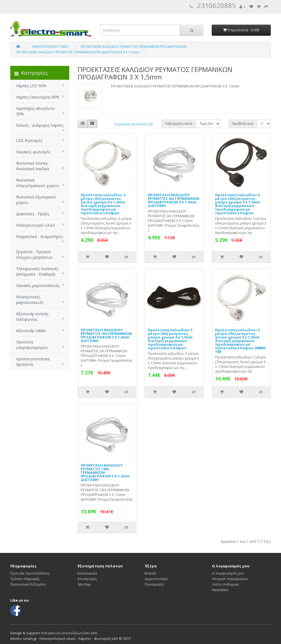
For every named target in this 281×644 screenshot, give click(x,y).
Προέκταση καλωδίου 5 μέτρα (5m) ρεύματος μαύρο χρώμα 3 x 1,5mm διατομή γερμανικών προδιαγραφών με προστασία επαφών (170, 339)
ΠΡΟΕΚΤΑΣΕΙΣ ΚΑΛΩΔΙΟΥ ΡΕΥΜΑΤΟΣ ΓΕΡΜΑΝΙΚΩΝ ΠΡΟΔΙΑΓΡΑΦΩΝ (134, 47)
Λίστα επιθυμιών (225, 584)
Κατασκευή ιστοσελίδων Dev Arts (69, 633)
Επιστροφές (87, 579)
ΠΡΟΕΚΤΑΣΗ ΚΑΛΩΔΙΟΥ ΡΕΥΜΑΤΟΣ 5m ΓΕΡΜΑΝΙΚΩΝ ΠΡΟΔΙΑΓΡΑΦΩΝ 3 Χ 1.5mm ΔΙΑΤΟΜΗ (106, 335)
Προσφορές (154, 584)
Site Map (84, 584)
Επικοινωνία (87, 573)
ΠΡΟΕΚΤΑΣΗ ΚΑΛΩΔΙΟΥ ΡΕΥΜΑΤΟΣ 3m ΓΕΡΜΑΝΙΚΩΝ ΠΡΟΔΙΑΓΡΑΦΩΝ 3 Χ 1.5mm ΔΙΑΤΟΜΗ (173, 200)
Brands (150, 573)
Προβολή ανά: (243, 124)
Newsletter (220, 590)
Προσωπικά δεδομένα (28, 584)
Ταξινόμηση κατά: (179, 124)
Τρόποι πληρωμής (25, 579)
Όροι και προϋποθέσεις (30, 573)
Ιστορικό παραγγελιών (230, 579)
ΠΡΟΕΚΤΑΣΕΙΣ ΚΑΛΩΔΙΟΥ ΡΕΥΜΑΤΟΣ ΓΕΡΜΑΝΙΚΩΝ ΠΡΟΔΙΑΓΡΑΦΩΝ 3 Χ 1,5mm (78, 52)
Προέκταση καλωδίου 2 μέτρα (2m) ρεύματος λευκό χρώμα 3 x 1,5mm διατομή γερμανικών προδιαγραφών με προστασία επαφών (103, 204)
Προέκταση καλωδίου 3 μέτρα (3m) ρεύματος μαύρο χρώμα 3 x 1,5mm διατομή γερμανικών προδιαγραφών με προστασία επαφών (237, 204)
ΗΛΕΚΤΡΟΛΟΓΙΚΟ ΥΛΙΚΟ (50, 47)
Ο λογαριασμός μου (228, 573)
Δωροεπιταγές (156, 579)
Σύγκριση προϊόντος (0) (134, 124)
